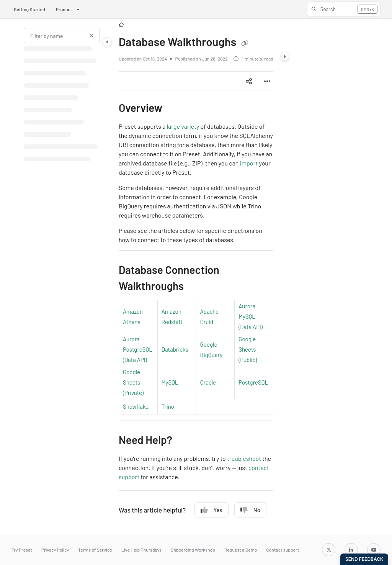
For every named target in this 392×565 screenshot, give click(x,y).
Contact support (283, 550)
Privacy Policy (55, 550)
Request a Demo (241, 550)
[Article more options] (267, 81)
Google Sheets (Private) (133, 382)
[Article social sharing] (249, 81)
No (250, 510)
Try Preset (22, 550)
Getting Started (29, 9)
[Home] (121, 25)
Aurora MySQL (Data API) (251, 316)
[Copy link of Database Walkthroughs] (245, 43)
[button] (344, 9)
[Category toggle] (107, 42)
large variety (183, 126)
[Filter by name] (62, 36)
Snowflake (136, 406)
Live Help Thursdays (141, 550)
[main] (196, 277)
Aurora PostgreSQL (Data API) (138, 349)
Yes (212, 510)
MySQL (170, 382)
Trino (168, 406)
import (249, 163)
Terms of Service (95, 550)
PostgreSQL (253, 382)
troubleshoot (244, 458)
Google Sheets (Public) (248, 349)
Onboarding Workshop (193, 550)
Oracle (208, 382)
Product (64, 9)
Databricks (175, 349)
